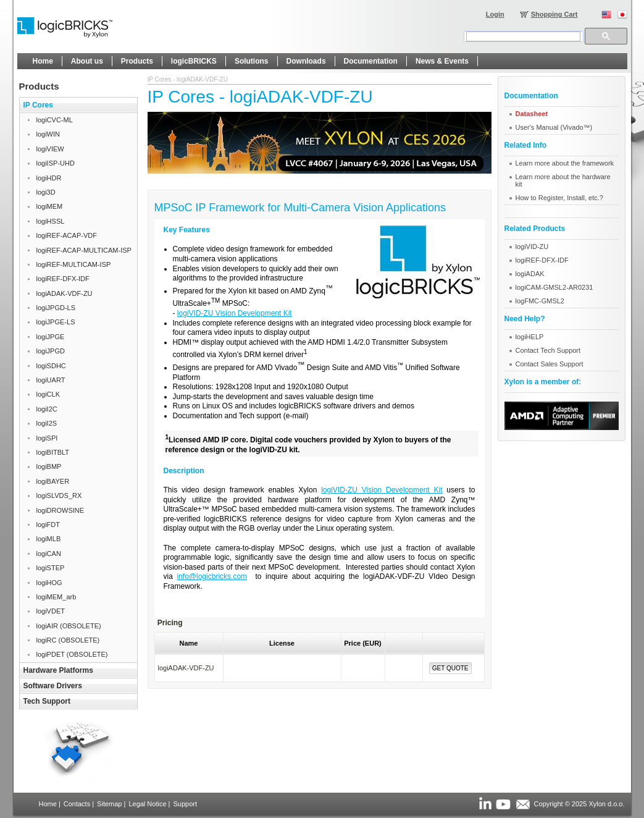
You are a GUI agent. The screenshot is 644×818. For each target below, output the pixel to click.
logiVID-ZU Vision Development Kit (235, 313)
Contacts (77, 804)
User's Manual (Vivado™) (554, 127)
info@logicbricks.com (212, 576)
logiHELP (530, 337)
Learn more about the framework (565, 163)
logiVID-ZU (532, 247)
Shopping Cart (554, 14)
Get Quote (450, 668)
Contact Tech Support (548, 350)
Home (48, 804)
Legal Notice (147, 804)
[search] (523, 36)
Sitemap (109, 804)
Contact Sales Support (550, 364)
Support (185, 804)
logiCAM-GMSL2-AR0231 (554, 287)
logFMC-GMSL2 (540, 301)
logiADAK (530, 274)
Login (495, 14)
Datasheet (532, 114)
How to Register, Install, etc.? (559, 198)
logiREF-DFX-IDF (542, 260)
